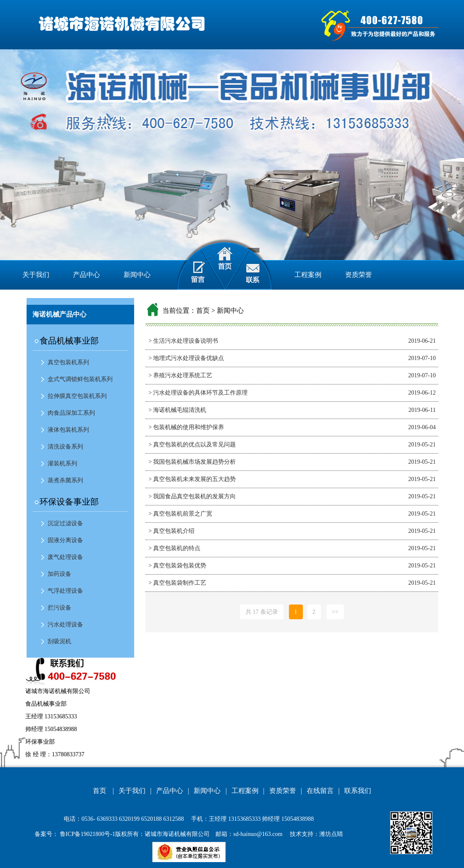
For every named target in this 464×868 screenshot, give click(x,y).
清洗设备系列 (65, 447)
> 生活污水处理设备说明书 (183, 341)
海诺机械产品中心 (59, 314)
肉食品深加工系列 (71, 413)
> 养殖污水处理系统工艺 (180, 375)
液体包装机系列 (68, 430)
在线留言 (320, 791)
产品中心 (86, 275)
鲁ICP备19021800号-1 (87, 834)
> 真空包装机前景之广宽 (180, 514)
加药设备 (59, 574)
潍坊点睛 (331, 834)
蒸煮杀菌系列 (65, 480)
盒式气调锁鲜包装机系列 (80, 379)
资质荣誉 (359, 275)
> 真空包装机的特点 (174, 548)
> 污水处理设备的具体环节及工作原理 (198, 393)
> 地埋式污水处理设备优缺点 (186, 358)
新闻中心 (137, 275)
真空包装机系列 (68, 362)
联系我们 (358, 791)
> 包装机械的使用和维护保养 (186, 427)
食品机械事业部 (69, 341)
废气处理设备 (65, 557)
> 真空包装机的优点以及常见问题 (192, 445)
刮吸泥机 (59, 641)
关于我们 (36, 275)
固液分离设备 (65, 540)
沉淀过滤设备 (65, 523)
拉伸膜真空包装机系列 (77, 396)
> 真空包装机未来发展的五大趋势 (192, 479)
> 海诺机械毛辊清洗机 (177, 410)
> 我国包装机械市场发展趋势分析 (192, 462)
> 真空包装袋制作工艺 (177, 583)
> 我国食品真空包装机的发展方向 (192, 496)
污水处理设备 (65, 625)
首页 (203, 310)
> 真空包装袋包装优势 (177, 566)
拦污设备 (59, 608)
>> (335, 612)
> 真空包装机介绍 (171, 531)
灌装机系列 (62, 464)
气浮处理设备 (65, 591)
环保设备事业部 (69, 502)
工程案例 (308, 275)
